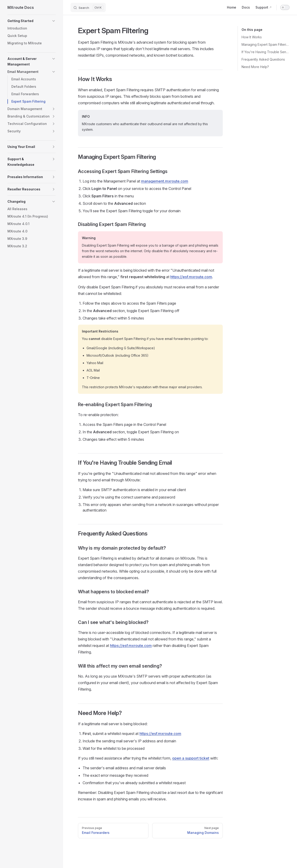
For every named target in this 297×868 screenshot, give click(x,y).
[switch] (285, 7)
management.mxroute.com (165, 181)
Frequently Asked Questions (263, 59)
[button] (32, 21)
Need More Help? (255, 67)
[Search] (88, 7)
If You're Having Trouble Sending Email (266, 52)
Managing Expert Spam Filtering (266, 44)
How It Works (252, 37)
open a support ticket (191, 758)
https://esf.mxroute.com (191, 277)
